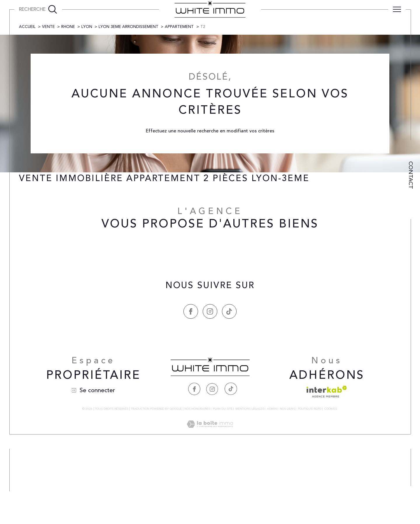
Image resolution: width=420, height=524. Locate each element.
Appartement (179, 102)
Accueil (27, 102)
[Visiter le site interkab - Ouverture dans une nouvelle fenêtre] (327, 467)
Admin (272, 484)
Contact (411, 175)
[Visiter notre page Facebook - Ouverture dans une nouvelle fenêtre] (194, 464)
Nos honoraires (197, 484)
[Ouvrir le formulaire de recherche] (38, 9)
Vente (48, 102)
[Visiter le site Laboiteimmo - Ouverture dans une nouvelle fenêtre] (210, 506)
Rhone (68, 102)
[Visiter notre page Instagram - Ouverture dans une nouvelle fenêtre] (212, 464)
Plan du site (223, 484)
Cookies (331, 484)
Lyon (87, 102)
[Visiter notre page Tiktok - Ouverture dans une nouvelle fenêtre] (230, 464)
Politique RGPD (310, 484)
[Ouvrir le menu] (397, 9)
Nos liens (287, 484)
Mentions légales (250, 484)
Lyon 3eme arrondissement (128, 102)
